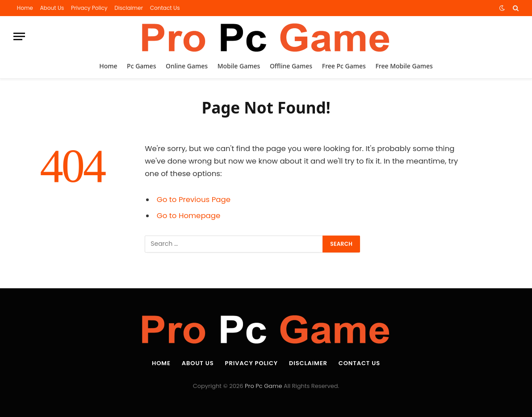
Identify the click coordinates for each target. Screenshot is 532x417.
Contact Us (165, 8)
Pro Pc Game (263, 386)
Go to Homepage (189, 216)
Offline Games (291, 66)
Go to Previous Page (194, 200)
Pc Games (141, 66)
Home (25, 8)
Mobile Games (239, 66)
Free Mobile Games (404, 66)
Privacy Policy (89, 8)
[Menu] (19, 36)
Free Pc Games (344, 66)
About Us (52, 8)
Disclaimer (129, 8)
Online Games (187, 66)
